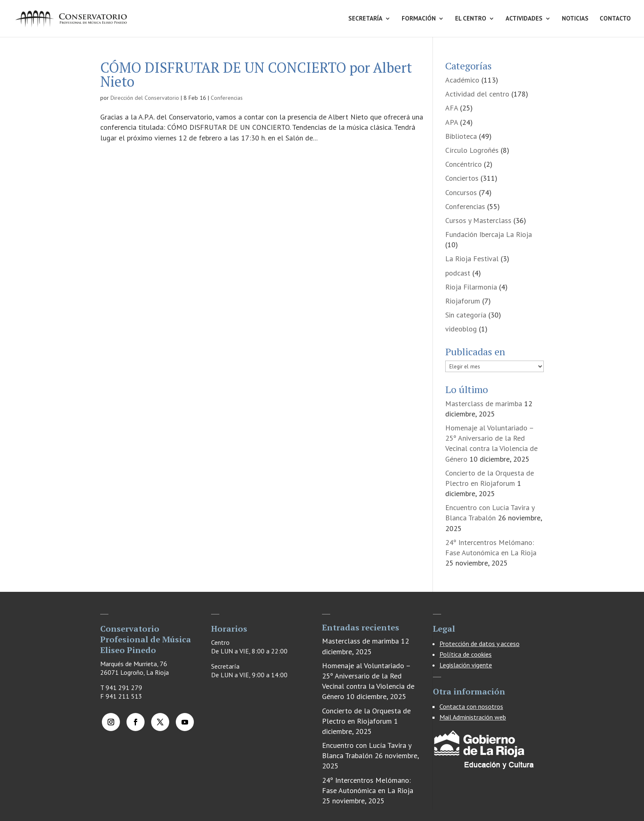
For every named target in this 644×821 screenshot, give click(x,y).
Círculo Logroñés (472, 150)
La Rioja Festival (472, 259)
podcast (458, 273)
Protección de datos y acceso (480, 644)
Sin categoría (466, 315)
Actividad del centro (477, 94)
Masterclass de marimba (484, 404)
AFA (452, 108)
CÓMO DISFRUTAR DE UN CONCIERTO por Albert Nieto (256, 75)
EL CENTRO (471, 19)
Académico (462, 80)
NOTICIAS (575, 19)
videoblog (461, 329)
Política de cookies (466, 654)
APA (452, 122)
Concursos (461, 192)
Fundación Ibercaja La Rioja (489, 234)
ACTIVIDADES (524, 19)
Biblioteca (461, 136)
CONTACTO (615, 19)
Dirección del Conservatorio (145, 98)
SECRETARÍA (365, 19)
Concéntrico (463, 164)
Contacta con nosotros (471, 706)
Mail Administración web (473, 717)
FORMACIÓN (419, 19)
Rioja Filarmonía (471, 287)
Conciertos (462, 178)
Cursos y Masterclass (478, 220)
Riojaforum (463, 301)
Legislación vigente (466, 665)
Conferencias (227, 98)
